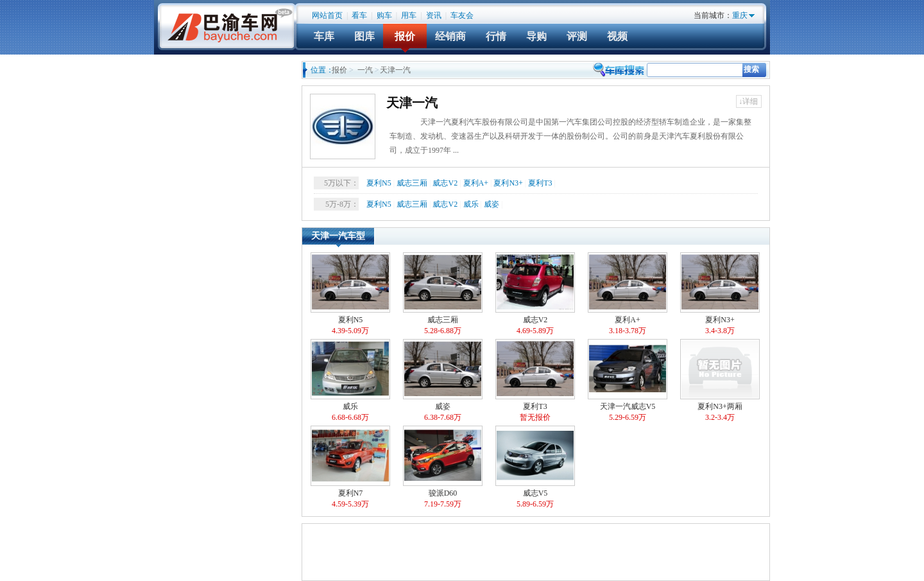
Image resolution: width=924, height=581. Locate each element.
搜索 (751, 69)
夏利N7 (350, 468)
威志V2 (445, 183)
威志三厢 (412, 183)
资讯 (434, 15)
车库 (324, 36)
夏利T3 (540, 183)
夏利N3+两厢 (720, 381)
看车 (359, 15)
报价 (405, 36)
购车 (384, 15)
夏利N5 (379, 183)
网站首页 (327, 15)
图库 (364, 36)
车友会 (462, 15)
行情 (496, 36)
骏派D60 (443, 468)
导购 (536, 36)
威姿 (492, 204)
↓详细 (748, 101)
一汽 (365, 70)
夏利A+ (476, 183)
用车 (409, 15)
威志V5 (535, 468)
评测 (577, 36)
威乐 (471, 204)
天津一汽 (412, 103)
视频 (617, 36)
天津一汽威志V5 (628, 381)
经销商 (450, 36)
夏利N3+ (508, 183)
